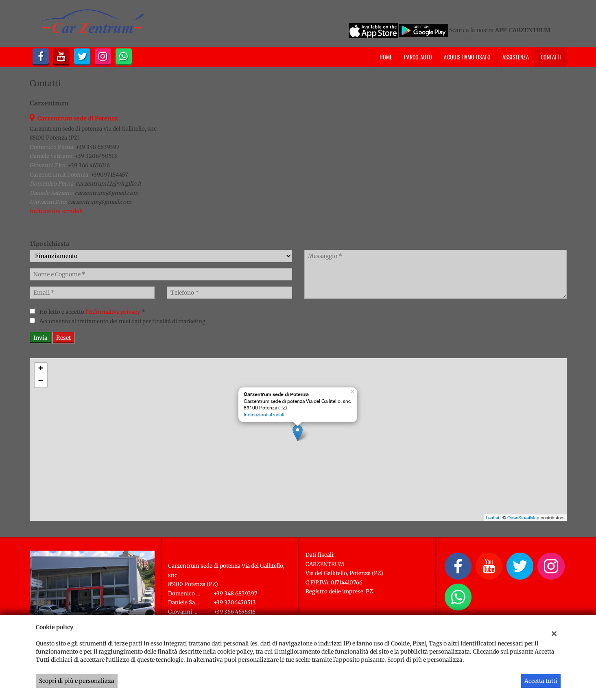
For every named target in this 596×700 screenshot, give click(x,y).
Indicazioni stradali (56, 211)
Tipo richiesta (49, 244)
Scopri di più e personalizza (77, 681)
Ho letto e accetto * (92, 312)
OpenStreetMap (523, 518)
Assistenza (516, 57)
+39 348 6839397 (98, 147)
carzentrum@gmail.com (107, 193)
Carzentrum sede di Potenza (214, 556)
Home (386, 57)
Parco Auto (418, 57)
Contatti (551, 57)
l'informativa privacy (113, 312)
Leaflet (492, 518)
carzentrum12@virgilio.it (108, 184)
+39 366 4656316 (89, 165)
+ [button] (40, 369)
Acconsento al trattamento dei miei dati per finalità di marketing (122, 321)
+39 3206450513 (96, 156)
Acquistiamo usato (467, 57)
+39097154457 (109, 175)
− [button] (40, 381)
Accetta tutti (541, 681)
